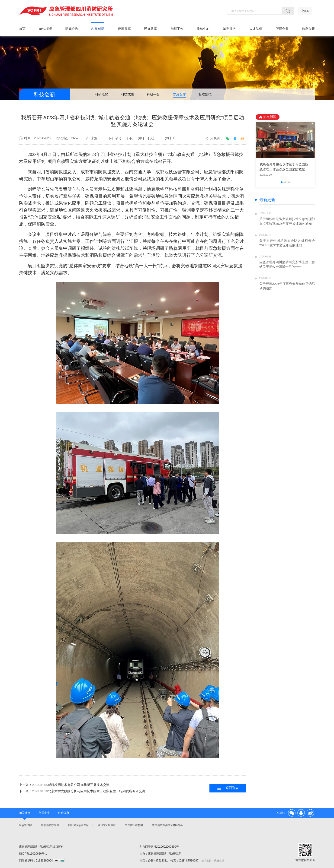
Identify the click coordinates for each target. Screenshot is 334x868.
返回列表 (228, 788)
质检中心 (203, 29)
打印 (171, 139)
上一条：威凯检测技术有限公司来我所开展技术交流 (64, 785)
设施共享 (151, 29)
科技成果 (128, 95)
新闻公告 (72, 29)
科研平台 (153, 95)
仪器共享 (124, 29)
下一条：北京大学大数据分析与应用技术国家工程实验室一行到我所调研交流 (82, 791)
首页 (22, 29)
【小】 (130, 139)
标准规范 (205, 95)
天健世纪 (219, 861)
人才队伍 (256, 29)
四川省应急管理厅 (78, 825)
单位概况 (45, 29)
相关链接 (25, 813)
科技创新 (98, 29)
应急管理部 (25, 825)
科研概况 (102, 95)
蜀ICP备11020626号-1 (33, 854)
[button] (282, 183)
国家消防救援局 (50, 825)
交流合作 (179, 95)
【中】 (141, 139)
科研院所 (64, 813)
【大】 (151, 139)
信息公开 (308, 29)
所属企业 (282, 29)
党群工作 (177, 29)
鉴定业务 (229, 29)
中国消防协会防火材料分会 (167, 825)
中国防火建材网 (133, 825)
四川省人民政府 (106, 825)
